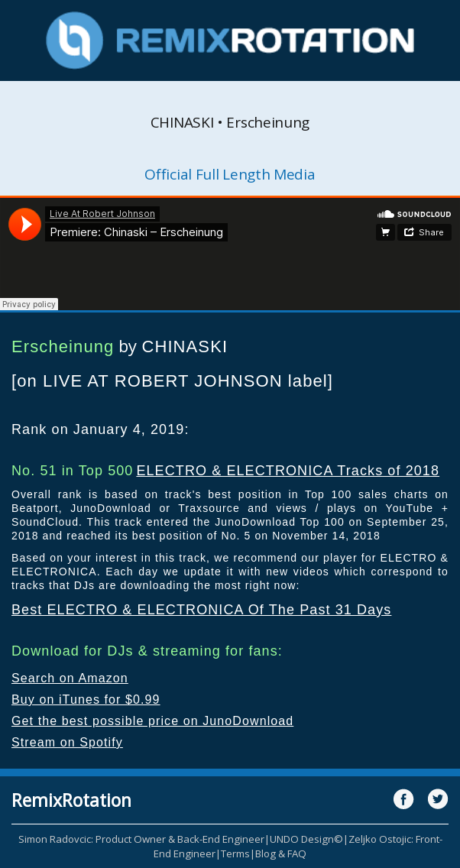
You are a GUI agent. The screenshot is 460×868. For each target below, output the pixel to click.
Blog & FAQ (281, 853)
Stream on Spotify (67, 742)
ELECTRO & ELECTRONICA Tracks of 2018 (288, 471)
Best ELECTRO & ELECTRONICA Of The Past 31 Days (201, 610)
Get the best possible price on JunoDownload (152, 721)
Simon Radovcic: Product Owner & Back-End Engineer (141, 839)
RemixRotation (71, 800)
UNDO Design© (306, 839)
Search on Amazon (70, 678)
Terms (235, 853)
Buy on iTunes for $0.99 (86, 700)
